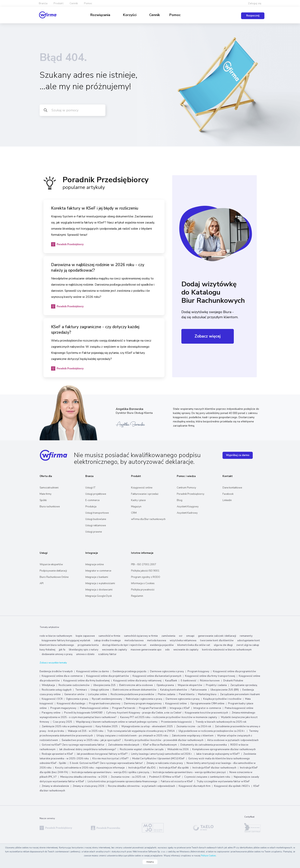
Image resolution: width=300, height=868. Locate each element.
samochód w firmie (109, 636)
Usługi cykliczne (100, 690)
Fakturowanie (199, 690)
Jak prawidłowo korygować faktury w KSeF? (102, 754)
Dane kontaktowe (232, 487)
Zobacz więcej (208, 336)
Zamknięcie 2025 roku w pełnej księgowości (67, 726)
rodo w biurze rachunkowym (56, 636)
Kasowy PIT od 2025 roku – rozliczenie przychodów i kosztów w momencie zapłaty (169, 717)
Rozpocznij (253, 16)
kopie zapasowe (85, 636)
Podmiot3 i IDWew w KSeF (165, 777)
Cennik (74, 3)
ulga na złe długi (223, 645)
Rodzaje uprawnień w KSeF (57, 754)
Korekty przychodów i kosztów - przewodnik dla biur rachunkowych (164, 740)
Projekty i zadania (216, 685)
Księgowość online (142, 487)
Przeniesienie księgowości (176, 722)
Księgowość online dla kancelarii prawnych (157, 676)
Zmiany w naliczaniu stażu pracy (165, 763)
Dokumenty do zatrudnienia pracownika (204, 745)
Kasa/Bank (171, 680)
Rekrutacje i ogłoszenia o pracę (144, 699)
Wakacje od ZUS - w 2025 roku (86, 731)
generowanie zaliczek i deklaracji (217, 636)
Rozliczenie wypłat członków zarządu (142, 749)
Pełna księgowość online (94, 708)
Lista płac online (97, 694)
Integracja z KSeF (180, 708)
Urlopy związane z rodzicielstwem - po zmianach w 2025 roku (132, 735)
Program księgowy (198, 671)
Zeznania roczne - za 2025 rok (128, 777)
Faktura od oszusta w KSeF (177, 781)
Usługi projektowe (96, 494)
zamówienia (168, 636)
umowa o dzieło (85, 654)
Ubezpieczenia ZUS (104, 685)
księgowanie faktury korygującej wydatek (66, 640)
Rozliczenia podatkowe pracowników (132, 694)
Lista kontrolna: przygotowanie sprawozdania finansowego (122, 781)
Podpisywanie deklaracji (53, 571)
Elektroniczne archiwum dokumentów (135, 690)
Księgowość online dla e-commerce (62, 676)
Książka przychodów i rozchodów (222, 699)
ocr (181, 636)
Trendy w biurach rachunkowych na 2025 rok (221, 722)
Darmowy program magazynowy (143, 703)
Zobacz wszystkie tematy (53, 662)
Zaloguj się (255, 3)
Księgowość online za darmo (93, 671)
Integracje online (95, 564)
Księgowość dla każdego (71, 703)
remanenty (246, 636)
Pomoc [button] (88, 3)
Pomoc (175, 15)
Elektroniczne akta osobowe (136, 685)
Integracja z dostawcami (99, 589)
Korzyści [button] (130, 15)
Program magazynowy (63, 708)
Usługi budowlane (96, 519)
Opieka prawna (165, 685)
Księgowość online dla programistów (234, 671)
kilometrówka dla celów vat (194, 645)
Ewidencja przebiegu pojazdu (130, 671)
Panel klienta (187, 694)
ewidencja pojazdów (162, 645)
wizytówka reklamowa (183, 640)
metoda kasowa (134, 640)
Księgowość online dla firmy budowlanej (86, 680)
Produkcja (91, 506)
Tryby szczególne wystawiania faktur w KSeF (223, 781)
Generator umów (74, 694)
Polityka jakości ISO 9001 (145, 571)
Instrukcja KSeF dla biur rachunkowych (214, 768)
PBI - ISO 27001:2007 (144, 564)
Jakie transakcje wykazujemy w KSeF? (218, 754)
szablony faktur (107, 654)
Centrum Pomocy (186, 487)
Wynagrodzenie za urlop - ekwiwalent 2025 (147, 726)
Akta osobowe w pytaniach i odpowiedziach (233, 740)
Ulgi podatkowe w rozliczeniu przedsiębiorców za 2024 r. (212, 731)
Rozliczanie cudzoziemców (74, 685)
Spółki (43, 500)
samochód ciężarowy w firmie (141, 636)
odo (167, 649)
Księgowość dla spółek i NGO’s (232, 786)
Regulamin (137, 596)
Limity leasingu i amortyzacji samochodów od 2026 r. (162, 754)
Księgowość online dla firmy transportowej (210, 676)
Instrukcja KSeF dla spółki (174, 768)
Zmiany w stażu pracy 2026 (88, 786)
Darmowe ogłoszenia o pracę (167, 671)
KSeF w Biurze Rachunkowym (160, 745)
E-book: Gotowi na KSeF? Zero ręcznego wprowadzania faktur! (106, 763)
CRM (134, 513)
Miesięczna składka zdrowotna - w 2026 (84, 777)
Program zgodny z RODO (146, 577)
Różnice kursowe (210, 680)
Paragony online (51, 713)
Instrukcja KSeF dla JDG (142, 768)
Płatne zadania (167, 694)
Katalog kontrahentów (174, 690)
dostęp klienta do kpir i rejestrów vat (124, 645)
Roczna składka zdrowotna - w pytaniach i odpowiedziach (141, 786)
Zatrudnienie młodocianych (124, 745)
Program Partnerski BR (152, 708)
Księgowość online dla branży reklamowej (137, 680)
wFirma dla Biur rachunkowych (148, 519)
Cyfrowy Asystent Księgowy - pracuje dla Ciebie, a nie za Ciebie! (144, 713)
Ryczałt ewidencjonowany (107, 699)
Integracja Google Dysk (99, 596)
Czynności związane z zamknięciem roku (207, 777)
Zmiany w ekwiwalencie (55, 786)
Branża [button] (43, 3)
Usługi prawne (94, 532)
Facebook (228, 494)
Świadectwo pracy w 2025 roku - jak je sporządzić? (91, 740)
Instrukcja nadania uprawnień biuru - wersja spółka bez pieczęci (189, 772)
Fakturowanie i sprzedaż (145, 494)
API (42, 583)
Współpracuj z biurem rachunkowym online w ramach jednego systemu (117, 722)
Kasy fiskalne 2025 (107, 726)
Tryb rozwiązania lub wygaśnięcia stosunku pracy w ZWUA (141, 731)
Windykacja (48, 685)
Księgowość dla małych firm (195, 786)
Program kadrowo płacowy (105, 703)
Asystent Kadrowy (187, 513)
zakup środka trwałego (107, 640)
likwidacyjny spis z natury (84, 649)
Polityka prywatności (143, 589)
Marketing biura (207, 694)
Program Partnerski (124, 708)
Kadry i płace (138, 500)
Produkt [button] (59, 3)
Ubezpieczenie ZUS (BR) (225, 690)
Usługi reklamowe (96, 525)
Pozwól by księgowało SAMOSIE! (83, 713)
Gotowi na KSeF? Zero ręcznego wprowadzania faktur (73, 745)
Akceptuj (150, 862)
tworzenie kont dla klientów (217, 640)
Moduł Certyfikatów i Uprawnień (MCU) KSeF (158, 758)
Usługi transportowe (97, 513)
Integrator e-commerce (98, 571)
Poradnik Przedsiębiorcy (191, 494)
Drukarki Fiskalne (233, 680)
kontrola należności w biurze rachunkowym (227, 649)
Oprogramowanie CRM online (207, 703)
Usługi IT (90, 487)
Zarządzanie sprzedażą (244, 685)
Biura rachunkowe (50, 506)
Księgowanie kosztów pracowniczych (206, 713)
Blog (180, 500)
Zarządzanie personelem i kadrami (240, 694)
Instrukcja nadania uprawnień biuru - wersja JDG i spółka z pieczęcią (110, 772)
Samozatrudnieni (49, 487)
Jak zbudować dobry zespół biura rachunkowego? (88, 749)
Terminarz (81, 690)
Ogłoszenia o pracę (77, 699)
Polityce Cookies (208, 856)
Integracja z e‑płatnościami (100, 583)
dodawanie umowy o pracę (57, 654)
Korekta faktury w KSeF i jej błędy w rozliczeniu (95, 208)
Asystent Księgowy (188, 506)
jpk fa (62, 649)
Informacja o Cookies (143, 583)
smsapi (190, 636)
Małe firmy (46, 494)
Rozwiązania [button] (101, 15)
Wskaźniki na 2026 (178, 749)
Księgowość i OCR (52, 699)
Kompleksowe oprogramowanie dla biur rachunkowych (224, 749)
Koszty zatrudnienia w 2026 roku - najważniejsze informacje (90, 768)
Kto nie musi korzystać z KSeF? (110, 758)
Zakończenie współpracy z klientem (193, 735)
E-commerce (92, 500)
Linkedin (227, 500)
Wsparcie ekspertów (51, 564)
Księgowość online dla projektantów (108, 676)
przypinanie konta (88, 645)
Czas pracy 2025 (62, 722)
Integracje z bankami (97, 577)
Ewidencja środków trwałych (56, 671)
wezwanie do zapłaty (115, 649)
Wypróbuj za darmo (238, 455)
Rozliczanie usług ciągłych (57, 690)
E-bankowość (189, 680)
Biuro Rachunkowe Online (54, 577)
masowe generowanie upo (146, 649)
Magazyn (136, 506)
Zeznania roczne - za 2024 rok (194, 726)
